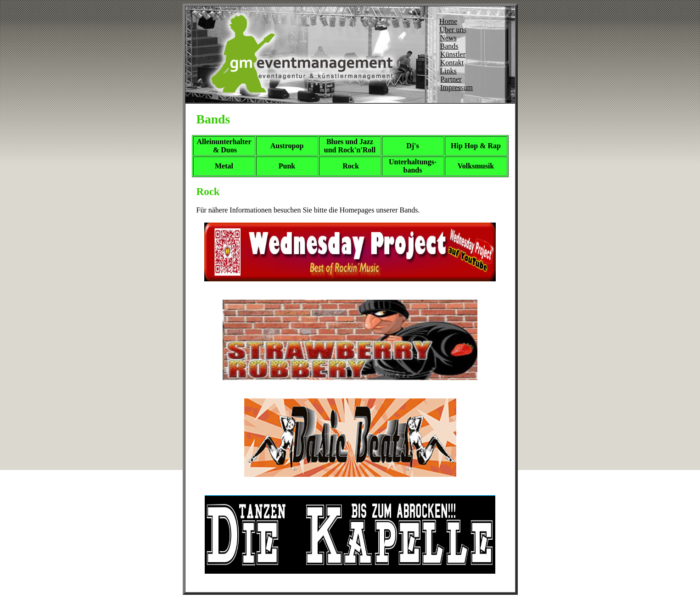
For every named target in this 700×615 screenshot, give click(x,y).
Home (448, 21)
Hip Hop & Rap (476, 146)
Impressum (456, 87)
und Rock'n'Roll (350, 150)
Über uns (453, 30)
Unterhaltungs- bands (413, 166)
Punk (287, 166)
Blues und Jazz (350, 142)
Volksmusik (476, 166)
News (448, 38)
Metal (224, 166)
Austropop (287, 146)
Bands (449, 46)
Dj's (413, 146)
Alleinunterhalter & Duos (224, 146)
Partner (451, 79)
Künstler (453, 54)
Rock (351, 166)
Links (448, 71)
